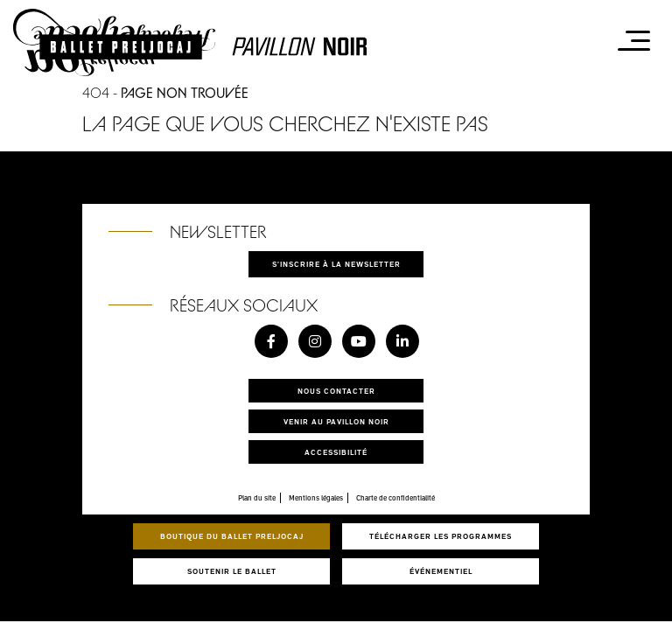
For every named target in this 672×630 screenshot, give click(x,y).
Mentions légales (316, 498)
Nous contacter (336, 391)
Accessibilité (336, 452)
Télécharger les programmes (441, 536)
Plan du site (257, 498)
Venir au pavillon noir (336, 421)
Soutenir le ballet (232, 571)
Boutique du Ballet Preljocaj (232, 536)
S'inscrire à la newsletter (336, 264)
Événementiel (441, 571)
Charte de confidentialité (395, 498)
